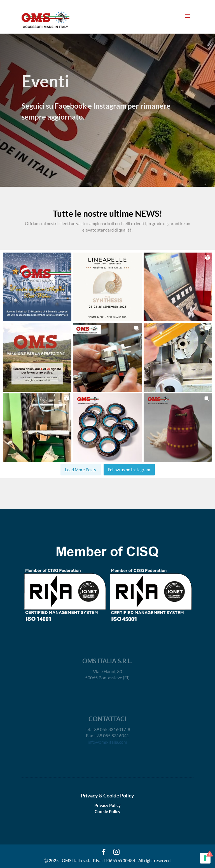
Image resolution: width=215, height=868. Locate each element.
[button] (37, 287)
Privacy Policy (107, 805)
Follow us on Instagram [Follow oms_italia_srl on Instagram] (129, 470)
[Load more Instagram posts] (81, 470)
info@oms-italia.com (107, 742)
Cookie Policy (107, 811)
